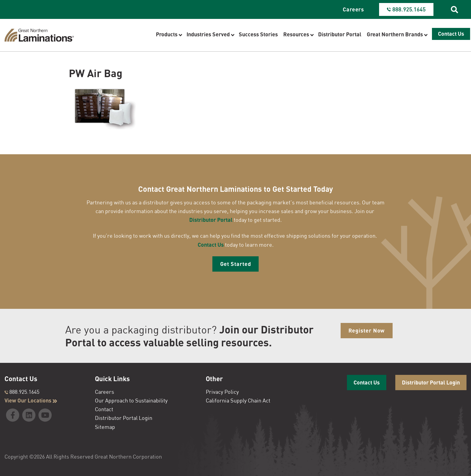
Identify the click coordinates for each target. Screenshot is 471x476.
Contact (104, 409)
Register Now (367, 330)
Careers (353, 9)
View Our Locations (31, 400)
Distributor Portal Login (124, 418)
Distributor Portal (211, 220)
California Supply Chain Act (238, 400)
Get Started (236, 264)
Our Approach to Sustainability (131, 400)
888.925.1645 (22, 392)
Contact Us (211, 245)
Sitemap (105, 427)
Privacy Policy (222, 392)
